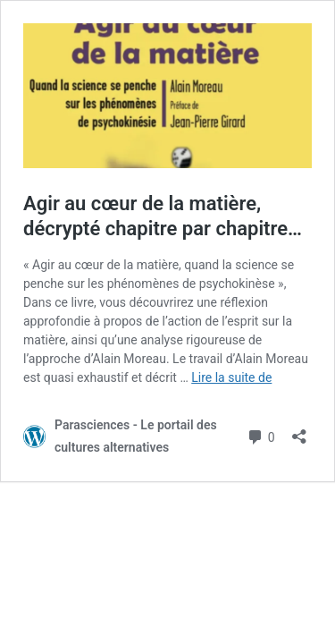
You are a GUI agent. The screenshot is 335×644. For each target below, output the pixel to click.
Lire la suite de (231, 377)
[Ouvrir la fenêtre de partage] (299, 431)
